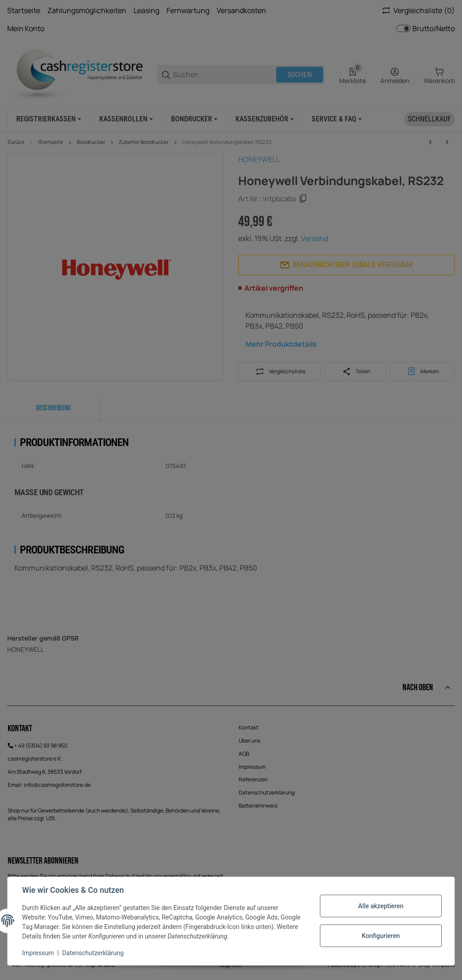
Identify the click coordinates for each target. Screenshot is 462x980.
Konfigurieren (381, 936)
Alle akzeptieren (381, 906)
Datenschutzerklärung (93, 953)
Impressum (38, 953)
